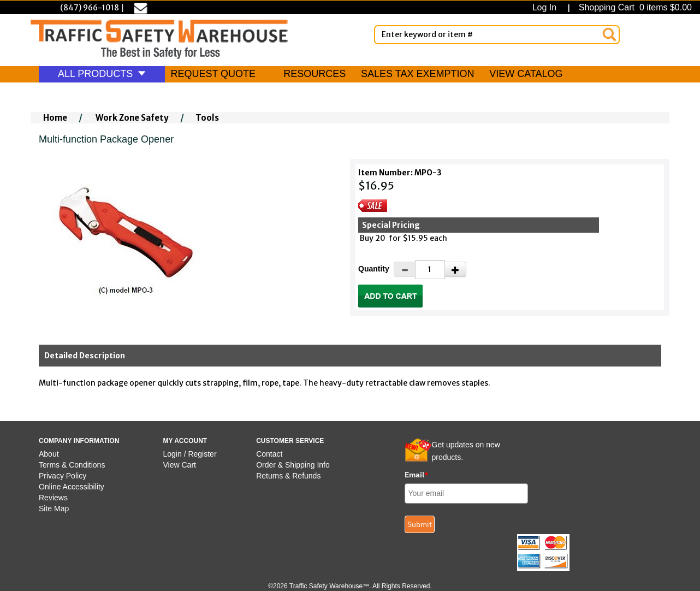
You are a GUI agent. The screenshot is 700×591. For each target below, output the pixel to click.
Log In (547, 7)
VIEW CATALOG (526, 74)
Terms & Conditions (72, 465)
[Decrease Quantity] (405, 269)
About (49, 454)
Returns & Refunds (288, 476)
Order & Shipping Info (293, 465)
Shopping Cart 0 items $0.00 (634, 7)
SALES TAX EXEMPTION (417, 74)
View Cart (180, 465)
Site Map (54, 509)
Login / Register (190, 454)
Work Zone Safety (132, 118)
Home (55, 118)
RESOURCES (315, 74)
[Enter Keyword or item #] (497, 35)
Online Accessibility (72, 487)
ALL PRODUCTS (102, 74)
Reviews (53, 498)
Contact (269, 454)
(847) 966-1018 (90, 8)
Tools (207, 118)
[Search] (609, 34)
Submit (420, 524)
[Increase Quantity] (455, 269)
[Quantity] (430, 270)
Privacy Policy (63, 476)
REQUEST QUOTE (213, 74)
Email (417, 475)
